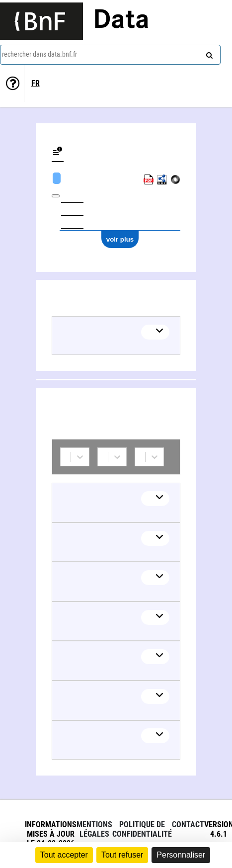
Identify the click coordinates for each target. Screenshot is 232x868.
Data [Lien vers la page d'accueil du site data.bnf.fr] (121, 21)
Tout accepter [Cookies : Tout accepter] (64, 855)
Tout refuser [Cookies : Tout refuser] (122, 855)
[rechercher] (208, 53)
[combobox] (110, 55)
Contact (188, 825)
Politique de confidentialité (142, 829)
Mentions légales (94, 829)
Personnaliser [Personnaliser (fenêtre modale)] (181, 855)
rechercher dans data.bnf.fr (39, 54)
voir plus (120, 239)
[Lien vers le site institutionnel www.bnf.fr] (41, 21)
